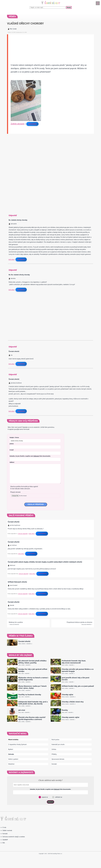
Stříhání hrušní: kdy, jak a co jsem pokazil (78, 686)
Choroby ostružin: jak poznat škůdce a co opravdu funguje (78, 670)
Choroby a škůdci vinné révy (73, 702)
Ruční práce (55, 740)
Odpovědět (32, 124)
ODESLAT (51, 802)
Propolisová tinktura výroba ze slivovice (79, 622)
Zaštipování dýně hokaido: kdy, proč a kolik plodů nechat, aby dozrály (33, 703)
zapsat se (45, 797)
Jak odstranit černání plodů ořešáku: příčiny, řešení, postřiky (32, 662)
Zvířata (54, 749)
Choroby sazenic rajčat (71, 717)
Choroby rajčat (68, 695)
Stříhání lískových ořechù (17, 582)
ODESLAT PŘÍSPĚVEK (36, 504)
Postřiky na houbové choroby (30, 695)
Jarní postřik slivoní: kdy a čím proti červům (76, 679)
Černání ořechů (14, 522)
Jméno (12, 444)
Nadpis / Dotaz (14, 437)
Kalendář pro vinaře (58, 744)
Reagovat (21, 259)
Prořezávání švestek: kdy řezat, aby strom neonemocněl (74, 662)
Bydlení (11, 749)
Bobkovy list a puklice (16, 622)
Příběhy (54, 754)
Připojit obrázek (15, 492)
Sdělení (12, 462)
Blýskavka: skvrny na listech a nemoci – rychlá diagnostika (34, 679)
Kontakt (54, 764)
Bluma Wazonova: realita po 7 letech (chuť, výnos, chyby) (32, 687)
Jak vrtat (22, 710)
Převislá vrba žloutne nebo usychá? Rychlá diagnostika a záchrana (32, 718)
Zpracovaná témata (58, 759)
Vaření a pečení (13, 759)
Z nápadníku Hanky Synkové (17, 744)
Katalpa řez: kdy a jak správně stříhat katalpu (33, 670)
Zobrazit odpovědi (23, 534)
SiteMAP (5, 840)
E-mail (12, 450)
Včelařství (11, 764)
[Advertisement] (51, 47)
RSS (4, 843)
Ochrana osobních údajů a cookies (14, 837)
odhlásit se (58, 797)
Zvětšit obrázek (17, 124)
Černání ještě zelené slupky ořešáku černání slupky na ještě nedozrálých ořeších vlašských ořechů (45, 562)
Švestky (65, 710)
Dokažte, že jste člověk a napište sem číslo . (30, 456)
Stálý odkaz (11, 259)
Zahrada (11, 754)
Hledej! (69, 7)
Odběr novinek (7, 830)
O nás (4, 827)
